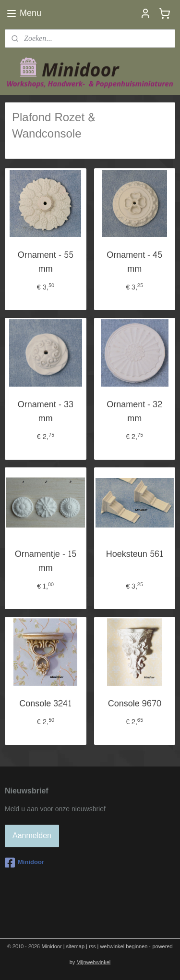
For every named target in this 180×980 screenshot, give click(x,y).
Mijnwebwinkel (93, 962)
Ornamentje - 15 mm (46, 562)
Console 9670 (135, 704)
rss (92, 947)
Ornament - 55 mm (46, 263)
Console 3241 (45, 704)
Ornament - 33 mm (46, 412)
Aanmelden (32, 836)
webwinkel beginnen (124, 947)
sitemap (76, 947)
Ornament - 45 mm (134, 263)
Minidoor (24, 863)
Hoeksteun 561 (135, 555)
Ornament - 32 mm (134, 412)
